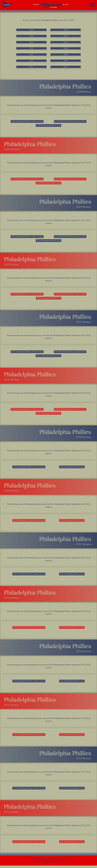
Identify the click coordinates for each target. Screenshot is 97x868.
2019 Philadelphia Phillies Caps (72, 468)
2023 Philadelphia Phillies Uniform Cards (70, 237)
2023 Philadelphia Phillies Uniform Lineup (27, 237)
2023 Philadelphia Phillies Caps (48, 241)
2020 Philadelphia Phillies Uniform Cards (70, 411)
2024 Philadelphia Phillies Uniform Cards (70, 179)
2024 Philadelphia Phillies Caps (48, 183)
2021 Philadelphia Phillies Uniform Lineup (27, 353)
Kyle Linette (65, 861)
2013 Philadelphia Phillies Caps (72, 790)
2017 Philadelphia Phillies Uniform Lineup (29, 576)
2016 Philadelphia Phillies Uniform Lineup (29, 629)
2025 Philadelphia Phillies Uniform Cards (70, 122)
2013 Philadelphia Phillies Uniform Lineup (29, 790)
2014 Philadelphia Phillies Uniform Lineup (29, 737)
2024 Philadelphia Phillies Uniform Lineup (27, 179)
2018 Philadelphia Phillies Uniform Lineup (29, 522)
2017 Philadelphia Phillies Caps (72, 576)
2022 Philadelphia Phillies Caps (48, 299)
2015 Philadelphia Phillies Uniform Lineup (29, 683)
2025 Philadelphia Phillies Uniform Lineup (27, 122)
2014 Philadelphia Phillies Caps (72, 737)
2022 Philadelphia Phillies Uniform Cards (70, 295)
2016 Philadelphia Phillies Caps (72, 629)
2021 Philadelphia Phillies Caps (48, 357)
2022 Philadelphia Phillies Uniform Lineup (27, 295)
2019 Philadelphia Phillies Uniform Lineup (29, 468)
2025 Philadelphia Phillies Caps (48, 126)
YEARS (7, 5)
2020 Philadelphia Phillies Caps (48, 415)
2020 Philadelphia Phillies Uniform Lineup (27, 411)
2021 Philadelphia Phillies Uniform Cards (70, 353)
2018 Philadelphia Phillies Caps (72, 522)
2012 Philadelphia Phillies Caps (72, 844)
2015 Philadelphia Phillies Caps (72, 683)
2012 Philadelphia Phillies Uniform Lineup (29, 844)
